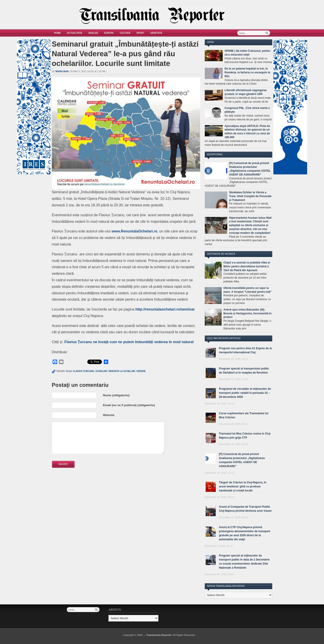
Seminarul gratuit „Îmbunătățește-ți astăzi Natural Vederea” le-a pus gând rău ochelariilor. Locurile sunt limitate (125, 54)
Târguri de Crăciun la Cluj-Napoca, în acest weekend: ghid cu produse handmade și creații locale (243, 486)
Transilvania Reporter (159, 635)
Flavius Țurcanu (83, 371)
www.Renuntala (125, 231)
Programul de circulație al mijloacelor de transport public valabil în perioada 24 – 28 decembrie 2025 (245, 393)
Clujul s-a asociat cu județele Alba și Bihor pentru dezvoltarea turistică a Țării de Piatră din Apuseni (247, 266)
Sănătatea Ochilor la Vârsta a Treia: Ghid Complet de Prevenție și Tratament (250, 196)
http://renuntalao (150, 309)
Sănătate (156, 33)
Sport (140, 33)
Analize (93, 33)
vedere (141, 371)
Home (57, 33)
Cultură (125, 33)
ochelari (101, 371)
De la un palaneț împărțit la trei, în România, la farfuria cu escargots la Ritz (247, 72)
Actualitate (75, 33)
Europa (109, 33)
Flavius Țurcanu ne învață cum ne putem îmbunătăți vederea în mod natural (129, 342)
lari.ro (152, 231)
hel (168, 309)
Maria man (62, 71)
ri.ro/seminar (184, 309)
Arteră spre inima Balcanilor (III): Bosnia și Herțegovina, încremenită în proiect (247, 313)
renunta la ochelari (122, 371)
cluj (69, 371)
